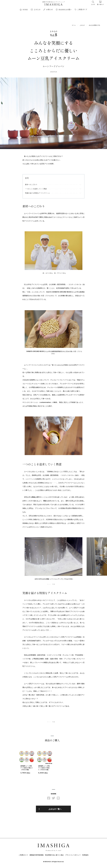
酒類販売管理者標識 (36, 856)
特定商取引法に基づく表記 (54, 856)
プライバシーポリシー (73, 856)
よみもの (36, 9)
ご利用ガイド (81, 9)
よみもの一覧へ (55, 810)
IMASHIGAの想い (64, 9)
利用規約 (85, 856)
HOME (24, 9)
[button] (49, 585)
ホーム (74, 25)
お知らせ (48, 9)
